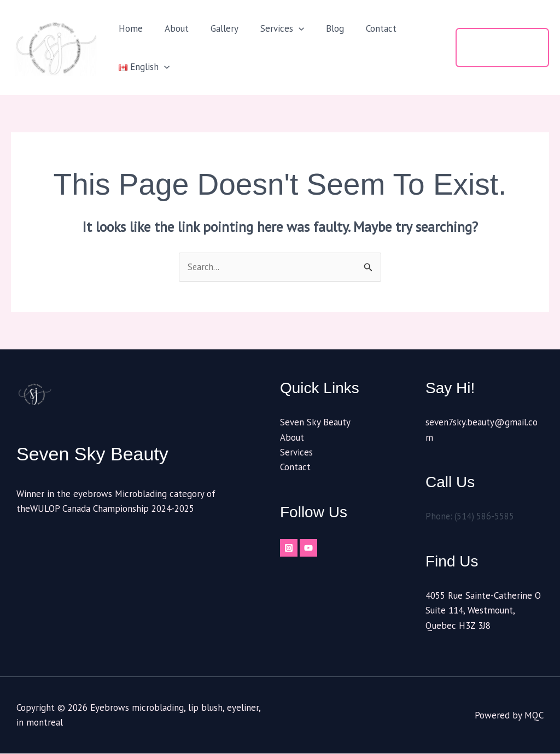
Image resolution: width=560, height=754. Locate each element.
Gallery (216, 28)
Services (271, 28)
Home (129, 28)
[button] (287, 28)
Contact (363, 28)
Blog (320, 28)
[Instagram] (289, 548)
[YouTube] (313, 548)
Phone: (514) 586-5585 (471, 517)
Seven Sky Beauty (315, 423)
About (172, 28)
